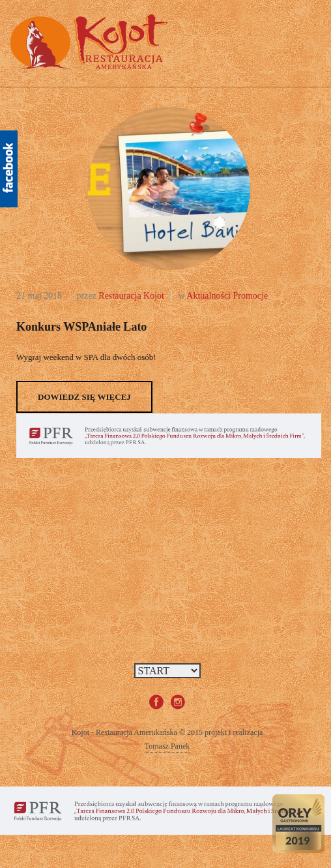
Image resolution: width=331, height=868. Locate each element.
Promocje (251, 296)
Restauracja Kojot (131, 296)
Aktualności (209, 296)
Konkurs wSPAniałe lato (81, 327)
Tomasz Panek (167, 746)
